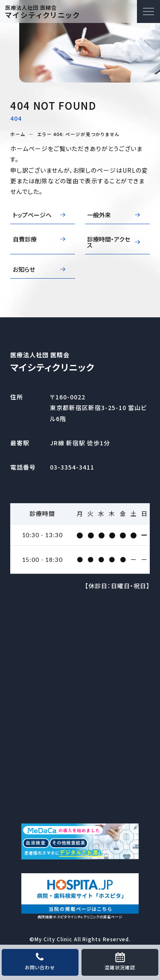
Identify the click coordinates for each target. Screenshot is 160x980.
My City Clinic (53, 939)
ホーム (18, 135)
